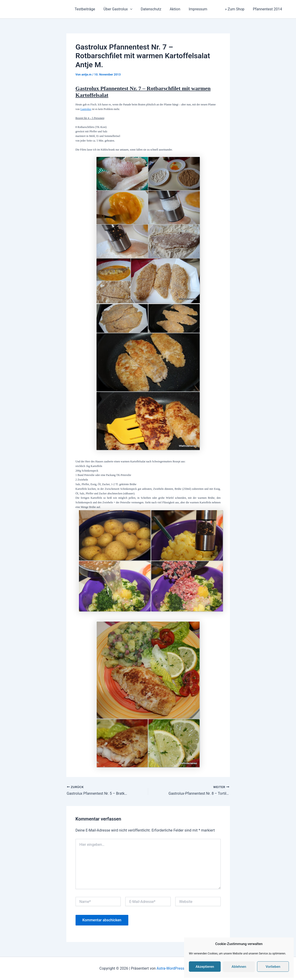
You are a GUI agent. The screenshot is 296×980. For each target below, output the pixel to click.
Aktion (179, 9)
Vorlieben (273, 967)
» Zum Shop (232, 9)
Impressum (201, 9)
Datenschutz (156, 9)
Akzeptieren (205, 967)
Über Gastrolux (124, 9)
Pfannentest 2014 (268, 9)
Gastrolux (86, 109)
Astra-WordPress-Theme (177, 968)
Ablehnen (239, 967)
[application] (136, 9)
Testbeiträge (92, 9)
